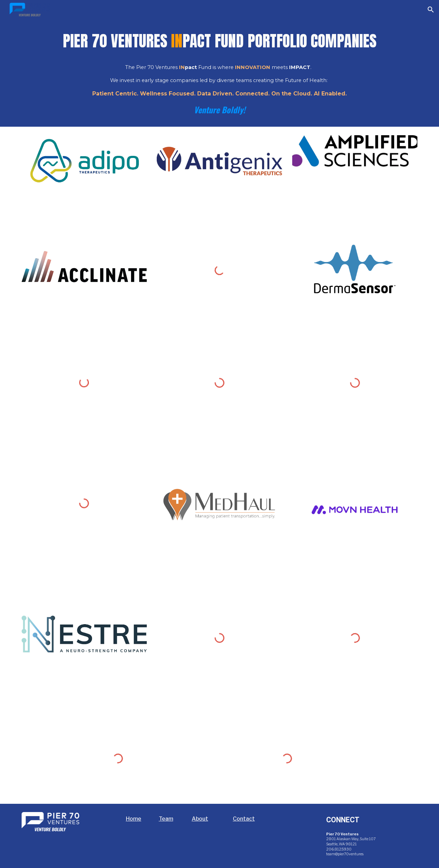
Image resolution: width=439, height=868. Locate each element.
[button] (431, 10)
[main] (219, 73)
